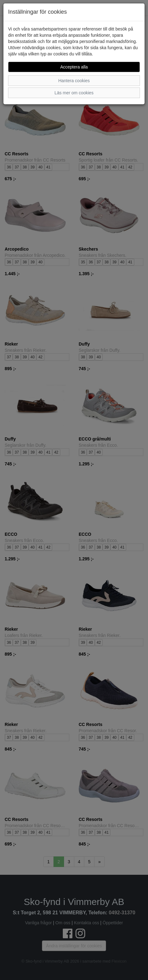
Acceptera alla (74, 67)
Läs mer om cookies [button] (74, 93)
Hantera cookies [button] (74, 81)
